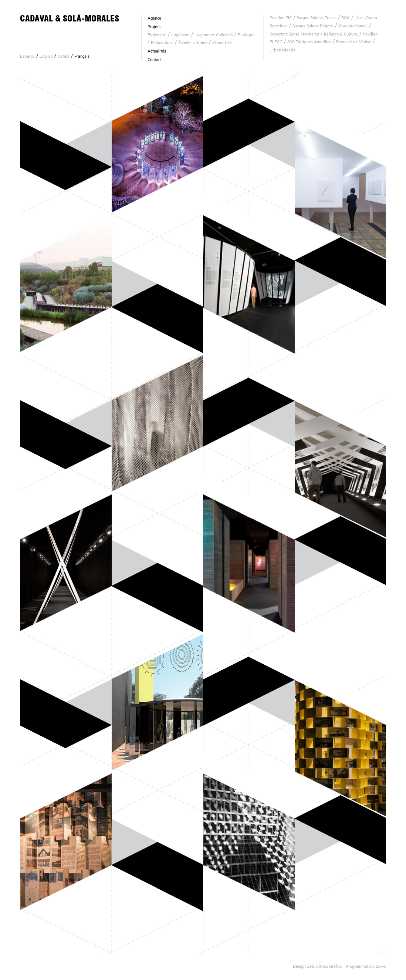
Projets (154, 28)
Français (82, 57)
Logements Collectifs (214, 36)
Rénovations (162, 43)
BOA (346, 19)
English (46, 57)
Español (27, 57)
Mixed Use (222, 43)
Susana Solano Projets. (313, 27)
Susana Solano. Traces (317, 19)
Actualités (157, 52)
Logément (180, 36)
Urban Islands (282, 51)
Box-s (381, 967)
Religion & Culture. (341, 35)
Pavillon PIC (281, 19)
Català (64, 57)
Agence (154, 19)
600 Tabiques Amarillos (309, 43)
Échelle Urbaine (193, 43)
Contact (155, 61)
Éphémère (157, 36)
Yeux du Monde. (353, 27)
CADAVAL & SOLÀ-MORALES (70, 18)
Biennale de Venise (354, 43)
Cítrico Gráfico (329, 967)
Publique (246, 36)
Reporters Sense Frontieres (294, 35)
